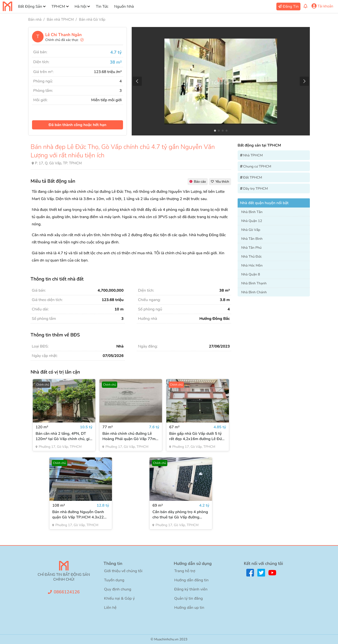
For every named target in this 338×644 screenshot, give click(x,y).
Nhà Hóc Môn (252, 265)
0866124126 (67, 592)
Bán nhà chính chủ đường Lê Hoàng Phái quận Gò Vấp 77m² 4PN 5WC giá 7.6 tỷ (130, 436)
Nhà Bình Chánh (254, 292)
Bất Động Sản (30, 7)
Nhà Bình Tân (252, 212)
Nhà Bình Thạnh (254, 283)
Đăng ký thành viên (191, 589)
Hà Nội (81, 7)
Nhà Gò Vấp (251, 230)
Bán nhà (35, 20)
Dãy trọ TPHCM (256, 188)
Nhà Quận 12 (252, 221)
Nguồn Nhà (124, 7)
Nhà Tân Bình (252, 239)
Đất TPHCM (253, 177)
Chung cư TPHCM (257, 166)
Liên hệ (110, 608)
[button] (304, 81)
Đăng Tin (291, 7)
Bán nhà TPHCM (60, 20)
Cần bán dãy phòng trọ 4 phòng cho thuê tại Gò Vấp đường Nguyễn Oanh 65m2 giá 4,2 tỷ (180, 515)
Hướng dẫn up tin (189, 608)
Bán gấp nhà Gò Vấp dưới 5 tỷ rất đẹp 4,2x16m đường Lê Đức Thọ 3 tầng (196, 436)
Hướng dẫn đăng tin (192, 580)
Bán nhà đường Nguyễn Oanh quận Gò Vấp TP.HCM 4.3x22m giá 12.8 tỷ (80, 515)
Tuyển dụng (114, 580)
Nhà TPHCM (253, 155)
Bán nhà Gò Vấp (92, 20)
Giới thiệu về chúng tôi (123, 571)
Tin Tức (102, 7)
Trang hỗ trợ (185, 571)
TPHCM (58, 7)
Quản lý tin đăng (189, 598)
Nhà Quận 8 (251, 274)
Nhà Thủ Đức (251, 256)
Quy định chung (118, 589)
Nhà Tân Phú (251, 248)
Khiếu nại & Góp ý (119, 598)
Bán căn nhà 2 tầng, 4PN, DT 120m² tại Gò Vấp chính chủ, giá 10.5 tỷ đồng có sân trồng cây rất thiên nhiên (64, 436)
